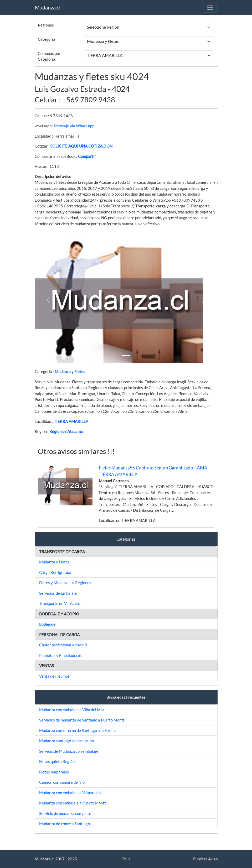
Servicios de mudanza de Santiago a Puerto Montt (82, 720)
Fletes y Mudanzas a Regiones (65, 583)
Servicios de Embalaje (58, 593)
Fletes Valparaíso (54, 772)
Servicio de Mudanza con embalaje (69, 751)
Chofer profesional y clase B (63, 645)
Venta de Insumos (54, 676)
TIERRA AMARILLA (71, 421)
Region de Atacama (66, 431)
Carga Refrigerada (55, 572)
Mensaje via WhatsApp (74, 126)
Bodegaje (47, 624)
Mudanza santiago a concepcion (66, 741)
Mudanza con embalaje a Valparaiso (70, 793)
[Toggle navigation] (210, 7)
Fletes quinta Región (57, 761)
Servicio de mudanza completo (65, 813)
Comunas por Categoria (49, 56)
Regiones (46, 25)
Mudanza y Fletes (70, 372)
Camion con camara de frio (62, 782)
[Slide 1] (126, 356)
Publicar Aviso (205, 859)
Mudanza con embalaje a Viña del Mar (72, 710)
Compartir (87, 156)
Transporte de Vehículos (60, 603)
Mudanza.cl (48, 7)
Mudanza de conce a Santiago (65, 824)
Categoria (47, 39)
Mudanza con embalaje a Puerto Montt (73, 803)
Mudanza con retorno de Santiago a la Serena (78, 730)
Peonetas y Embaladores (60, 655)
